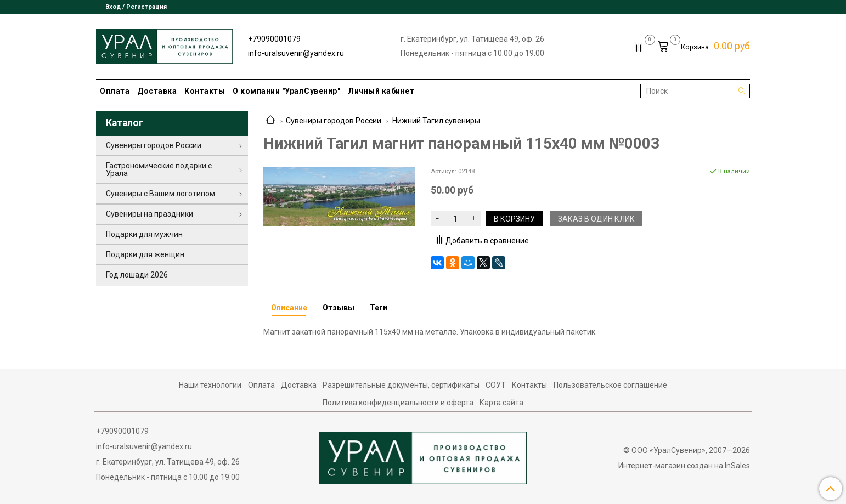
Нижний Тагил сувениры (436, 121)
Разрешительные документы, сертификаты (401, 385)
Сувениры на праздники (150, 214)
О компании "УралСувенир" (286, 91)
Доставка (157, 91)
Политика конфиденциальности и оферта (398, 403)
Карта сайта (501, 403)
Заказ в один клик (596, 219)
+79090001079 (274, 39)
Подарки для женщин (145, 254)
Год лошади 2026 (137, 275)
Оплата (115, 91)
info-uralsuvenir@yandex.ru (296, 53)
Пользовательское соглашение (610, 385)
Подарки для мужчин (144, 234)
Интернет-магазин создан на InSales (684, 466)
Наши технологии (210, 385)
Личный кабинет (381, 91)
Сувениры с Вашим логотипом (160, 194)
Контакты (205, 91)
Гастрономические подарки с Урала (159, 169)
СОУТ (496, 385)
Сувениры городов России (334, 121)
